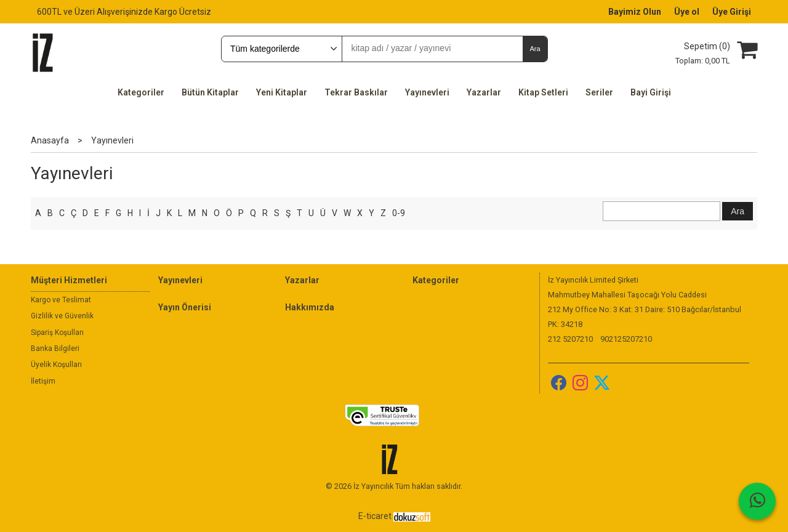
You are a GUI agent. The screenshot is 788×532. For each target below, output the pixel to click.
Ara (535, 49)
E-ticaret (375, 516)
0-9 (399, 213)
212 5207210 (570, 339)
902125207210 (626, 339)
